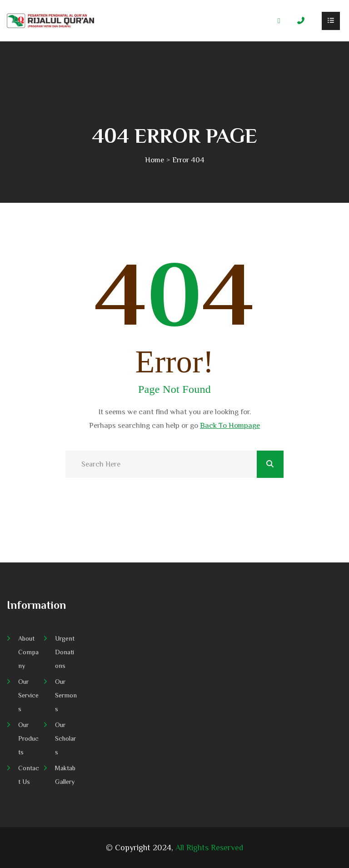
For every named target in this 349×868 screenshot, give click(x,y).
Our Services (28, 695)
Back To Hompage (230, 425)
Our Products (28, 738)
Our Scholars (65, 738)
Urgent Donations (65, 652)
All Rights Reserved (209, 848)
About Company (28, 652)
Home (155, 160)
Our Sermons (66, 695)
